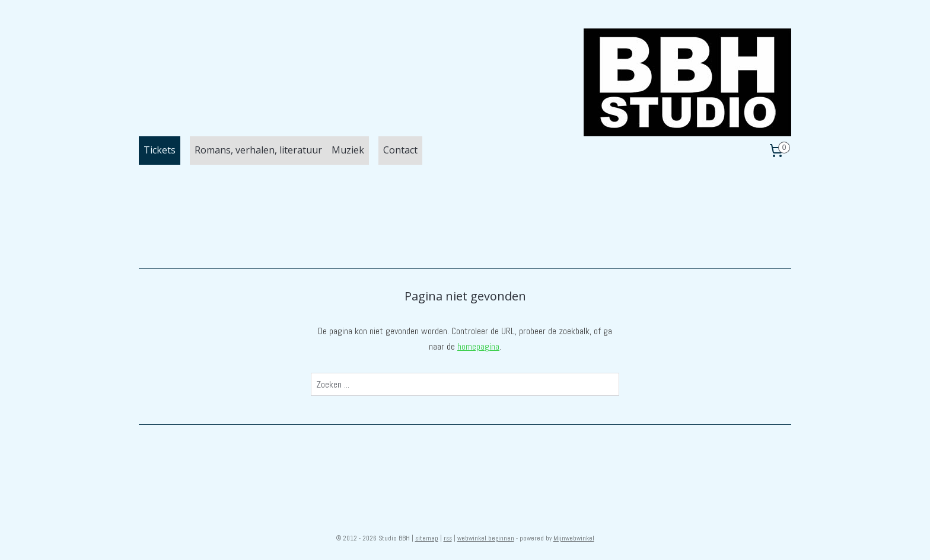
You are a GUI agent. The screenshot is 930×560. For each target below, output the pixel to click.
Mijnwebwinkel (574, 538)
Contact (400, 150)
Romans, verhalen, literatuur (258, 150)
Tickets (160, 150)
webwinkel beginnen (486, 538)
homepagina (478, 346)
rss (448, 538)
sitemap (427, 538)
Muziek (348, 150)
